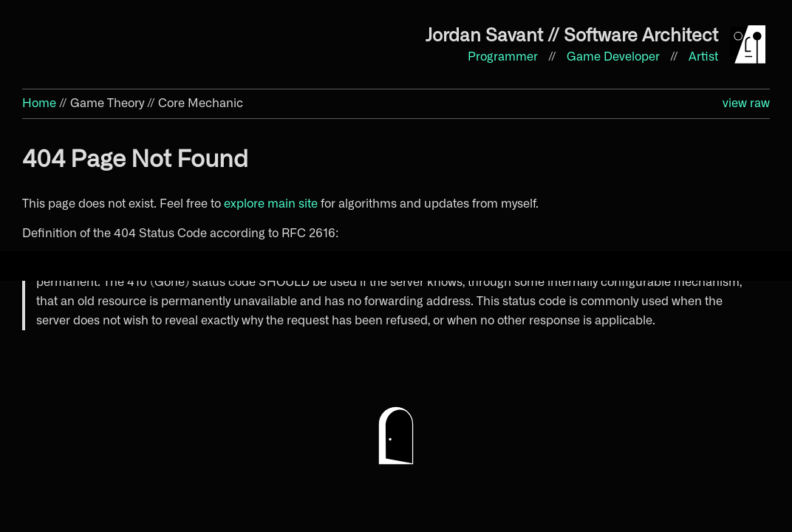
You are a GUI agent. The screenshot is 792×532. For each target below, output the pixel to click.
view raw (746, 103)
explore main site (271, 204)
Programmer (504, 57)
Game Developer (615, 57)
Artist (703, 57)
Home (39, 103)
